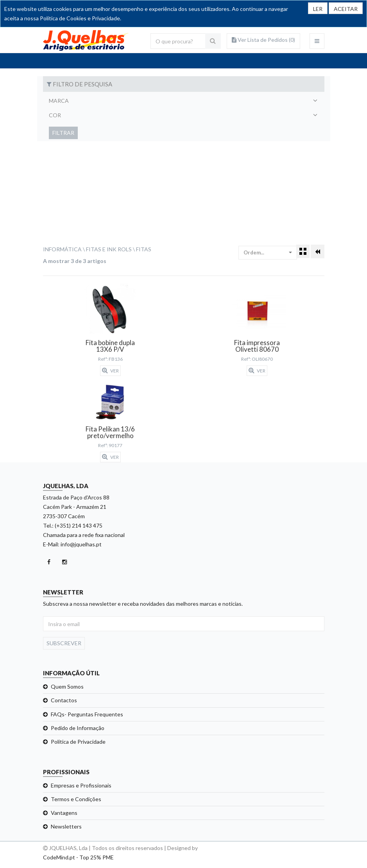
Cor (55, 115)
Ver (110, 370)
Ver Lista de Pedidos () (263, 40)
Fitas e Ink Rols (109, 249)
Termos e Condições (76, 799)
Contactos (64, 700)
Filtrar (63, 133)
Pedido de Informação (78, 728)
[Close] (346, 8)
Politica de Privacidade (78, 742)
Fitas (144, 249)
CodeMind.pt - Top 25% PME (78, 857)
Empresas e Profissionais (81, 785)
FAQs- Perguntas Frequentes (87, 714)
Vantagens (64, 813)
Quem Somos (67, 686)
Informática (62, 249)
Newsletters (66, 826)
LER (318, 9)
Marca (59, 101)
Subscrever (64, 643)
